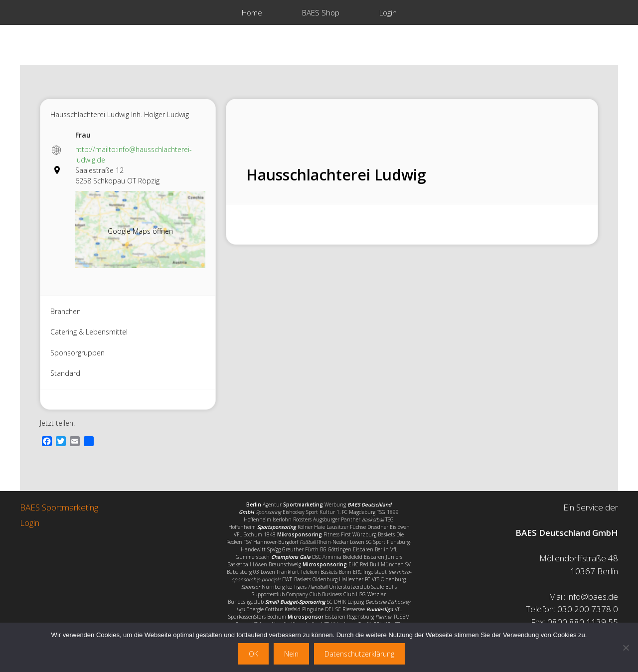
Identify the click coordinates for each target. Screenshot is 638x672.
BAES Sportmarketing (59, 507)
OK (253, 654)
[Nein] (626, 648)
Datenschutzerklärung (359, 654)
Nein (291, 654)
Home (252, 12)
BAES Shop (321, 12)
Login (388, 12)
